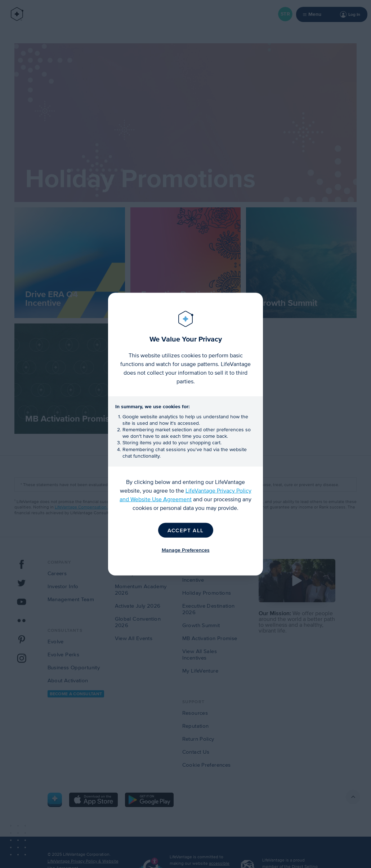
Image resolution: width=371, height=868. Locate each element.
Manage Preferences (186, 550)
